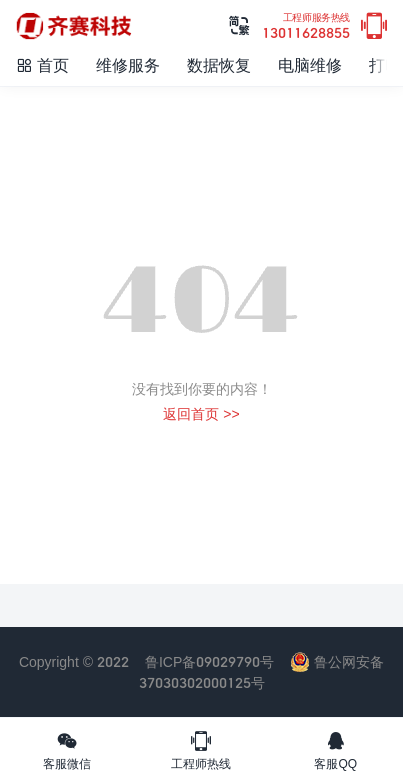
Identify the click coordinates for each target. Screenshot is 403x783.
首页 (42, 64)
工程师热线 (201, 750)
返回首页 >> (201, 413)
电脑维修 (310, 64)
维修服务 (128, 64)
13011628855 (306, 26)
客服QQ (336, 750)
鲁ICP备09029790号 (209, 661)
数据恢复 (219, 64)
